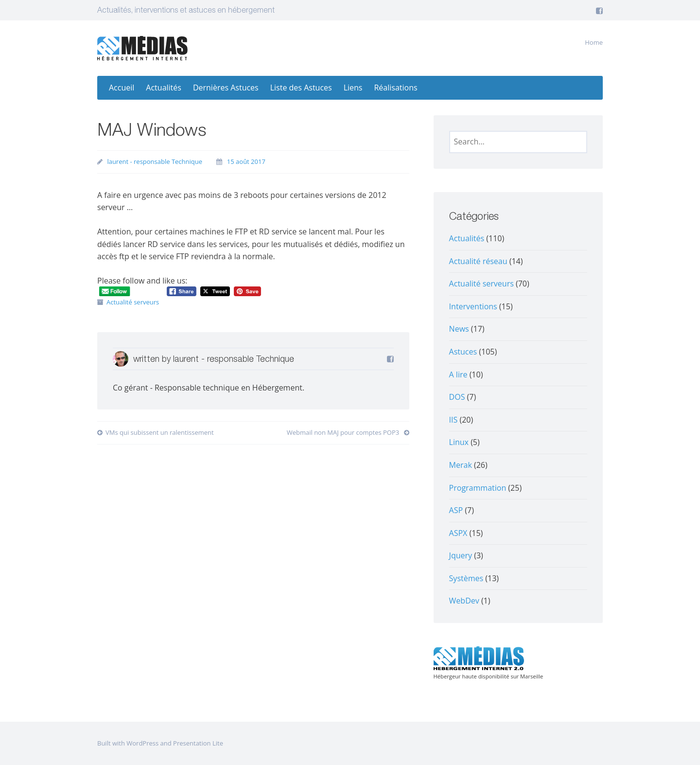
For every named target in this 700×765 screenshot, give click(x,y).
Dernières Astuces (226, 88)
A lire (458, 374)
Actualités (164, 88)
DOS (457, 397)
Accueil (122, 88)
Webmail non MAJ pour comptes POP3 (348, 432)
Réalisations (395, 88)
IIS (454, 420)
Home (594, 42)
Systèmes (466, 578)
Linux (459, 442)
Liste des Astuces (301, 88)
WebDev (464, 601)
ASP (456, 510)
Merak (461, 465)
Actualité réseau (478, 261)
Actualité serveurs (133, 302)
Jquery (461, 555)
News (459, 329)
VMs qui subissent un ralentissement (156, 432)
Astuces (463, 352)
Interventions (473, 306)
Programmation (478, 488)
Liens (353, 88)
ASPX (458, 533)
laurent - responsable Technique (155, 161)
